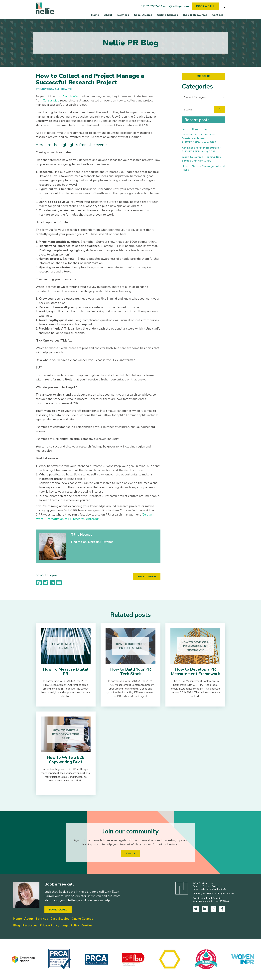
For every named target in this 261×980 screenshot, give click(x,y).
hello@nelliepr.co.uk (176, 6)
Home (95, 15)
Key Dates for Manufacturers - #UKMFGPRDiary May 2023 (201, 150)
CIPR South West (68, 96)
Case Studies (143, 15)
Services (123, 15)
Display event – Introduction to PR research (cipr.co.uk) (94, 517)
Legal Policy (70, 925)
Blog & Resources (195, 15)
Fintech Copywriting (195, 129)
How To (66, 89)
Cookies (87, 925)
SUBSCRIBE (203, 76)
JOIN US (130, 853)
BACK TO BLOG (147, 577)
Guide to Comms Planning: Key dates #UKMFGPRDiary (201, 159)
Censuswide (51, 100)
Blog (17, 925)
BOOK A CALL (205, 6)
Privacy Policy (49, 925)
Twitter (108, 542)
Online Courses (168, 15)
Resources (30, 925)
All (57, 89)
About (108, 15)
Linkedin (94, 542)
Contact (218, 15)
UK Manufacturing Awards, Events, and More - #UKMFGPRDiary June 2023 (199, 138)
